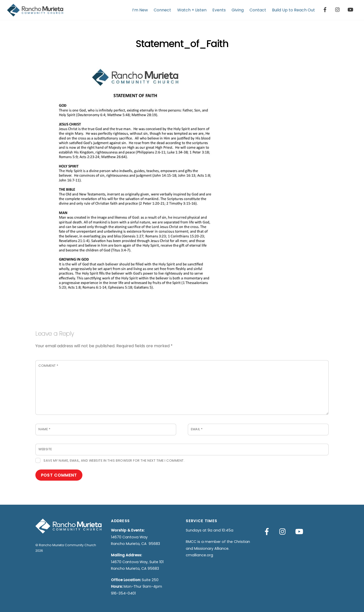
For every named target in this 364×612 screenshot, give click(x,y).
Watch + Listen (192, 10)
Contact (258, 10)
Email (197, 429)
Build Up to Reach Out (293, 10)
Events (219, 10)
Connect (162, 10)
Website (45, 449)
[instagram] (338, 9)
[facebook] (325, 9)
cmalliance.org (199, 555)
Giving (238, 10)
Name (44, 429)
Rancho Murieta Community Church (67, 545)
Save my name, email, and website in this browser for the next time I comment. (114, 461)
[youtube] (350, 9)
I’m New (140, 10)
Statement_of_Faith (182, 44)
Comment (48, 366)
